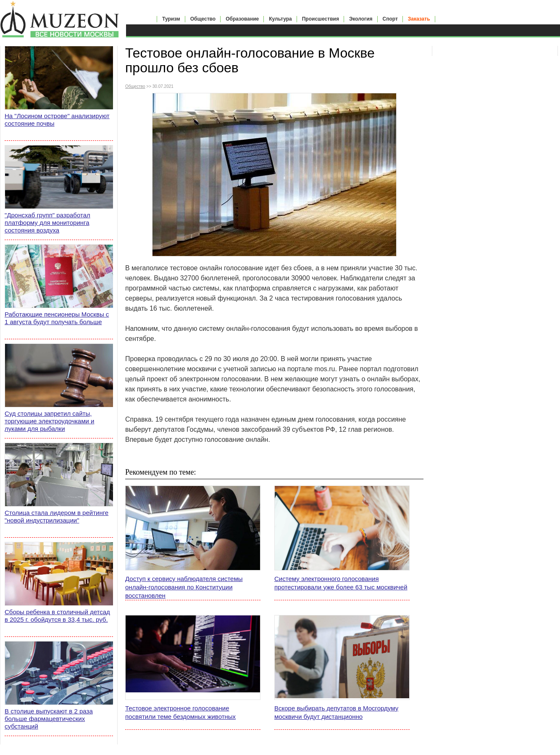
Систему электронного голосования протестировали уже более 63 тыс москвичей (341, 583)
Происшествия (321, 19)
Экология (361, 19)
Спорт (390, 19)
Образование (242, 19)
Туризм (171, 19)
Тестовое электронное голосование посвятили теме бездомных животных (180, 712)
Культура (280, 19)
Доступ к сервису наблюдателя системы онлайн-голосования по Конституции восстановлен (184, 587)
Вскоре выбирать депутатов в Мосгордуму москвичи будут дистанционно (336, 712)
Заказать (419, 19)
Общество (203, 19)
